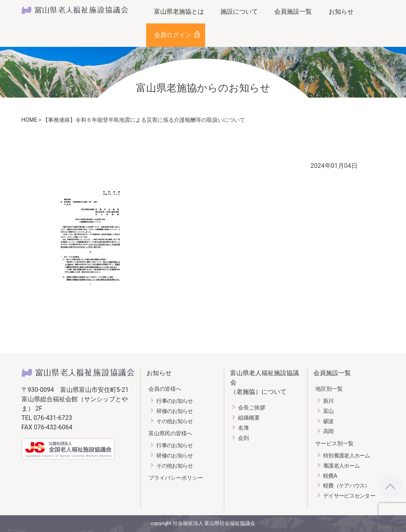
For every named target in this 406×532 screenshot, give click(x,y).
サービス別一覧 (334, 444)
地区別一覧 (329, 389)
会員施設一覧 (293, 12)
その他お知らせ (174, 421)
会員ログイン (173, 35)
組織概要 (249, 418)
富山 (328, 411)
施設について (239, 12)
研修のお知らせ (174, 411)
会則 (243, 438)
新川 (328, 401)
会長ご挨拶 (252, 408)
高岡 (328, 431)
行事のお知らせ (174, 401)
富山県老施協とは (179, 12)
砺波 (328, 421)
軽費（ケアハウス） (347, 486)
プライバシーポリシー (176, 478)
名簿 (243, 428)
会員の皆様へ (165, 389)
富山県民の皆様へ (170, 433)
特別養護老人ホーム (347, 456)
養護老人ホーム (341, 466)
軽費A (330, 476)
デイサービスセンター (349, 496)
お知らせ (341, 12)
